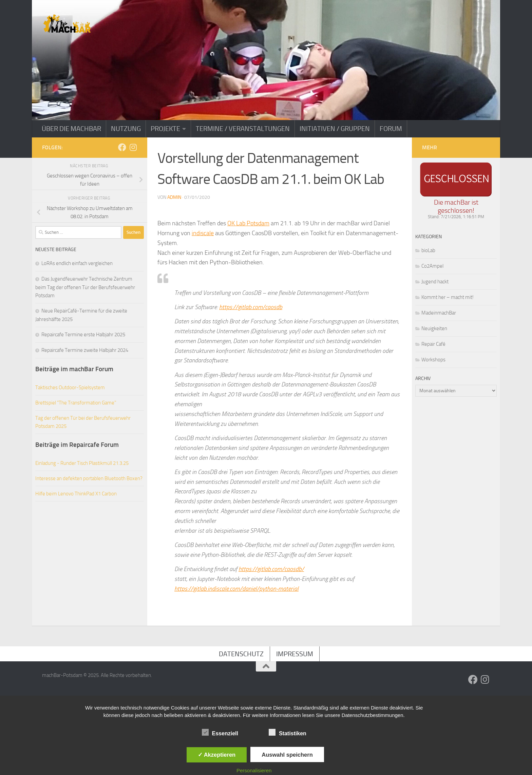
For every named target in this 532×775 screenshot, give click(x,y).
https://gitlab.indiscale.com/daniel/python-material (236, 589)
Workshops (433, 360)
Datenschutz (241, 654)
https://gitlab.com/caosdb (251, 307)
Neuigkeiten (434, 328)
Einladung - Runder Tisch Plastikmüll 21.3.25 (82, 463)
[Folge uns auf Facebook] (122, 147)
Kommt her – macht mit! (448, 297)
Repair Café (433, 344)
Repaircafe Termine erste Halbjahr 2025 (83, 335)
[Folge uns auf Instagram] (133, 147)
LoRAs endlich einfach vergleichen (77, 263)
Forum (391, 129)
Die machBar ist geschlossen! (456, 206)
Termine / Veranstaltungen (243, 129)
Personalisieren (254, 770)
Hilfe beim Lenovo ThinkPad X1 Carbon (76, 494)
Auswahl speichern (287, 755)
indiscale (203, 233)
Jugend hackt (435, 282)
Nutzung (126, 129)
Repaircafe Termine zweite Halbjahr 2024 (85, 350)
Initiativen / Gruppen (335, 129)
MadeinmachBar (439, 313)
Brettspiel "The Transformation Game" (76, 403)
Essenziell (220, 733)
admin (174, 197)
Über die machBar (71, 129)
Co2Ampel (432, 266)
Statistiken (288, 733)
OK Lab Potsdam (248, 223)
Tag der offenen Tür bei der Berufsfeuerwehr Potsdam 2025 (83, 422)
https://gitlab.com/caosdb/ (271, 569)
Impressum (295, 654)
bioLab (428, 250)
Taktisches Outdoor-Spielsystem (70, 387)
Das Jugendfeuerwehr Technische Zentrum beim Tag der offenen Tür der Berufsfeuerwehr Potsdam (85, 287)
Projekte (165, 129)
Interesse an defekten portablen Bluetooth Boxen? (89, 478)
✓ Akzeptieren (217, 755)
